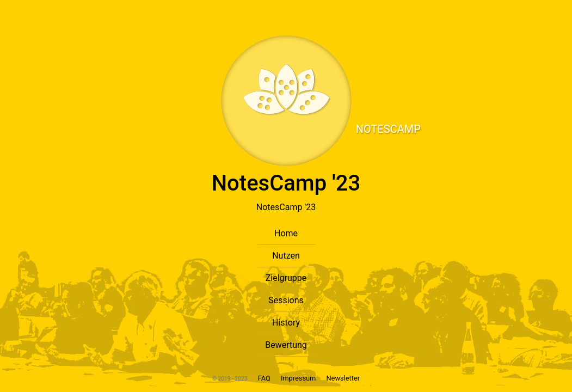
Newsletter (343, 378)
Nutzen (286, 256)
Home (286, 233)
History (286, 323)
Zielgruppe (286, 278)
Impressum (299, 378)
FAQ (264, 378)
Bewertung (286, 345)
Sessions (286, 300)
